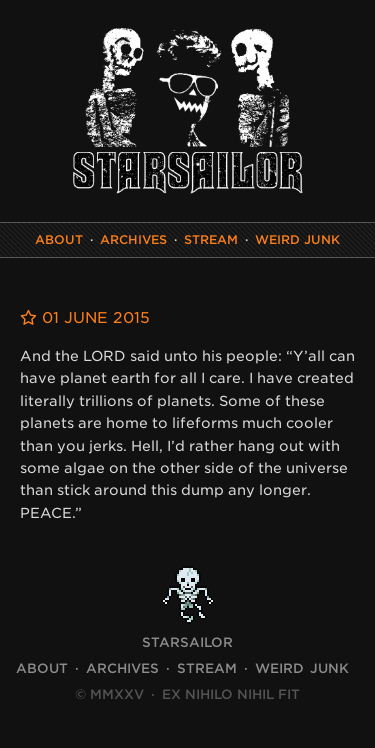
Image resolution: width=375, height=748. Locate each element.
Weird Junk (297, 239)
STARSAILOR (187, 642)
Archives (133, 239)
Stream (211, 239)
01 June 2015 (85, 318)
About (59, 239)
